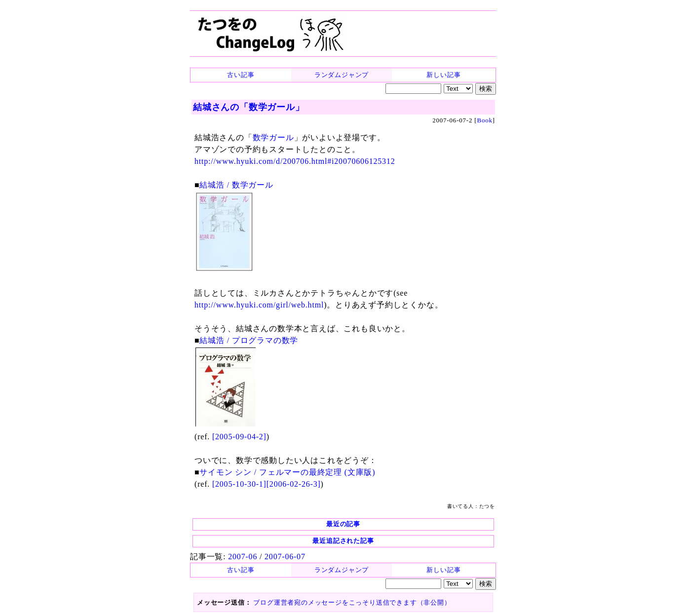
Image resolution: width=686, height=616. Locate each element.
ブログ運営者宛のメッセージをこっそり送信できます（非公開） (352, 602)
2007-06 (243, 557)
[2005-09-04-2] (239, 437)
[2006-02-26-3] (294, 484)
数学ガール (273, 137)
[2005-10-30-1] (239, 484)
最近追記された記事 (343, 541)
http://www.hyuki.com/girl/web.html (259, 305)
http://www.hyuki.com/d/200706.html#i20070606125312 (295, 161)
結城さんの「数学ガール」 (249, 107)
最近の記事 (343, 524)
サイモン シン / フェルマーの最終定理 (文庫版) (287, 472)
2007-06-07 (285, 557)
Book (484, 120)
